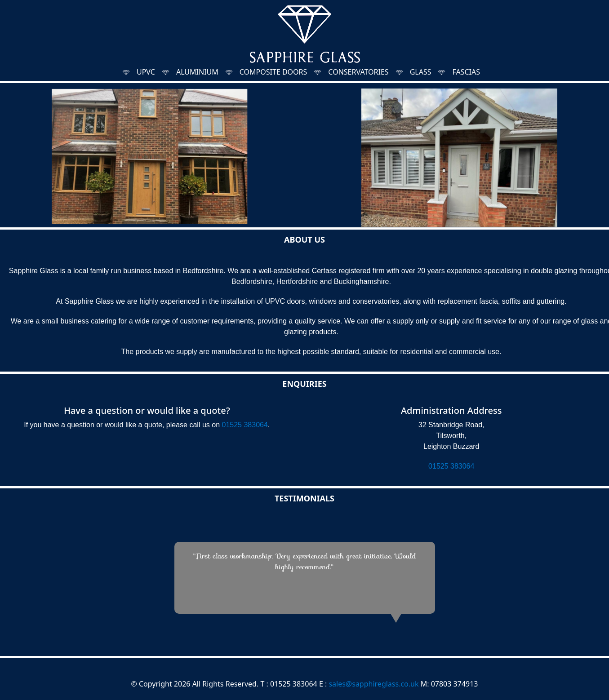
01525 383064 (245, 425)
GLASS (421, 72)
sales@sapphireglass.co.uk (373, 684)
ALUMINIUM (197, 72)
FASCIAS (466, 72)
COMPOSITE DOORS (273, 72)
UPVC (146, 72)
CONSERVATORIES (358, 72)
